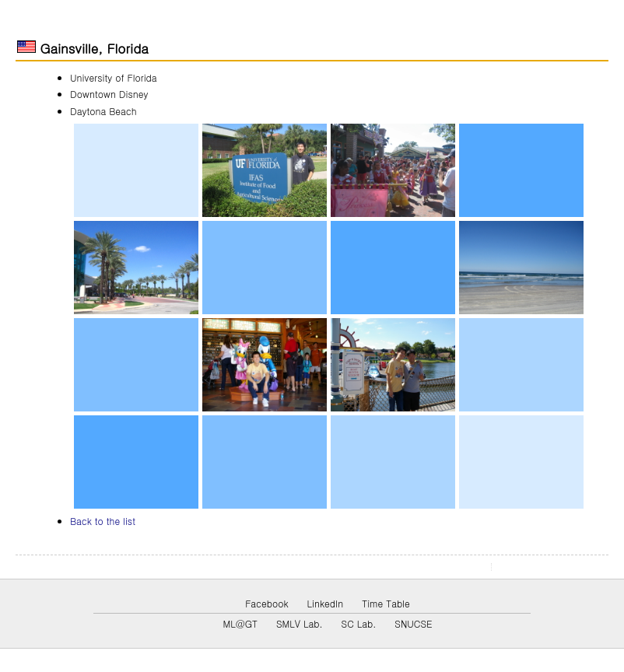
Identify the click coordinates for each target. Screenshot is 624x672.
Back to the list (103, 521)
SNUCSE (413, 623)
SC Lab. (359, 623)
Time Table (386, 603)
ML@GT (240, 623)
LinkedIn (326, 603)
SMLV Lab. (300, 623)
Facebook (266, 603)
